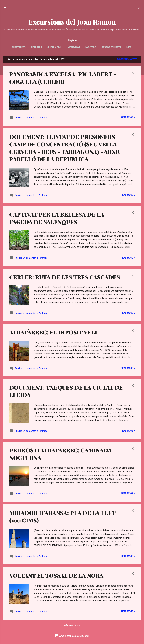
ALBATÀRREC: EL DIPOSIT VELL (54, 332)
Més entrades (72, 626)
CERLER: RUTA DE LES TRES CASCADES (65, 277)
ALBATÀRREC (19, 47)
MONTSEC (91, 47)
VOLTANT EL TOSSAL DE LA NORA (56, 575)
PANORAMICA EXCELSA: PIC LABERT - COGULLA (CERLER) (63, 78)
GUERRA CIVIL (55, 47)
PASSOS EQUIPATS (111, 47)
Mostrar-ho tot (127, 59)
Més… (129, 47)
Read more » (128, 117)
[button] (133, 73)
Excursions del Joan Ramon (72, 22)
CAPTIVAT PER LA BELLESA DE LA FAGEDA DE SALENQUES (57, 218)
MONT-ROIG (74, 47)
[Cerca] (139, 8)
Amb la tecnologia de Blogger (72, 636)
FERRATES (37, 47)
